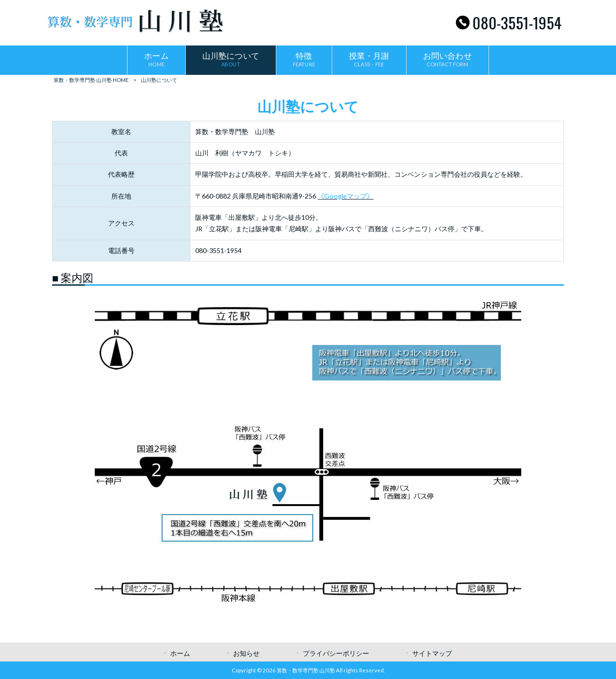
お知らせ (246, 653)
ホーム (180, 653)
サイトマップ (432, 653)
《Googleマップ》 (345, 196)
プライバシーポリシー (336, 653)
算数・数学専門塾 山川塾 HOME (91, 80)
